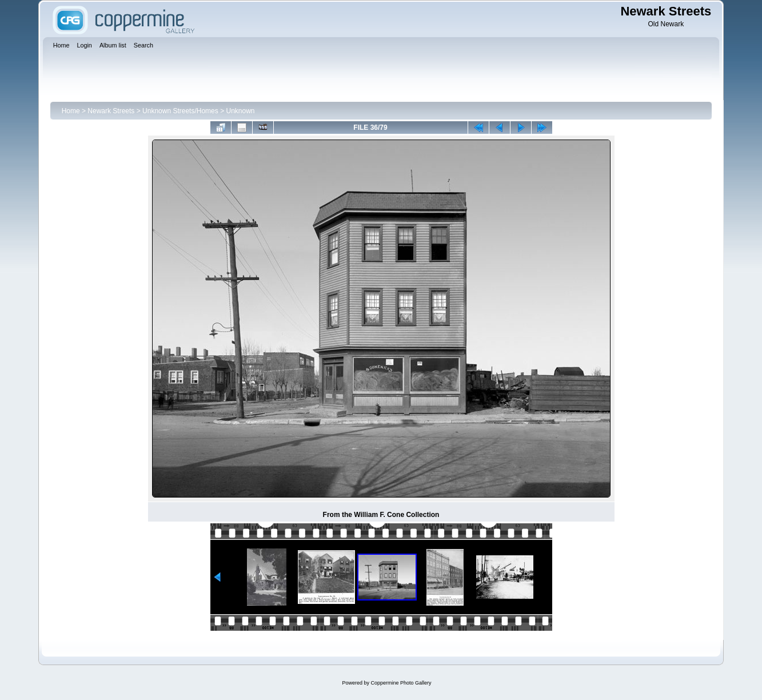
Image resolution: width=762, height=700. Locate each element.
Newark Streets (111, 111)
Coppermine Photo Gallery (401, 683)
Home (71, 111)
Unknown (240, 111)
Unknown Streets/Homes (180, 111)
